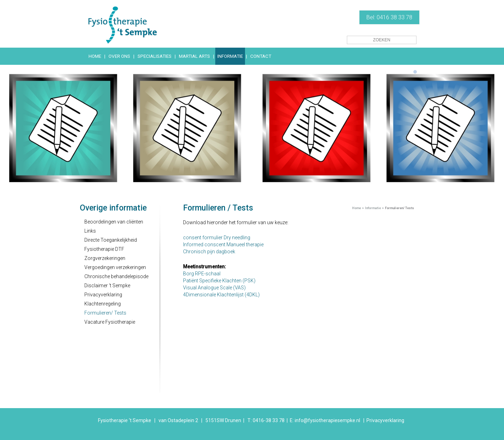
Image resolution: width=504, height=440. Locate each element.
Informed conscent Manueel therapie (223, 245)
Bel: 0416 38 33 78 (389, 17)
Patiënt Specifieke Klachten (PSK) (219, 281)
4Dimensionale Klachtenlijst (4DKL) (221, 295)
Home (356, 208)
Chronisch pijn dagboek (209, 252)
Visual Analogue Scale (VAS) (214, 288)
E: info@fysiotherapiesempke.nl (325, 420)
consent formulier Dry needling (217, 238)
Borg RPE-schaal (202, 274)
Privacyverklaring (385, 420)
